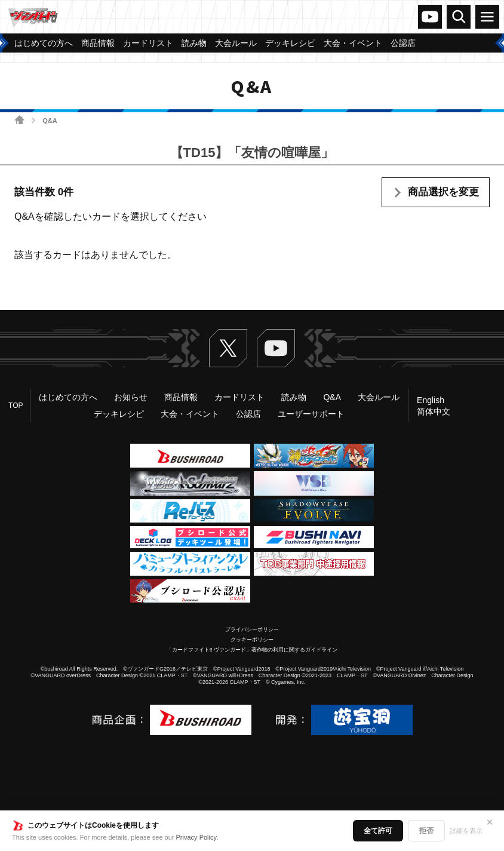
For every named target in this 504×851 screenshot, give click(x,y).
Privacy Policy (196, 837)
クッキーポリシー (252, 640)
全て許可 (378, 831)
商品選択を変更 (443, 192)
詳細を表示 (466, 831)
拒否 (426, 831)
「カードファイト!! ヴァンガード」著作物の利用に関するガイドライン (252, 650)
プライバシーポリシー (252, 629)
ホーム (19, 120)
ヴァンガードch (430, 17)
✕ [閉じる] (490, 822)
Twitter (228, 348)
